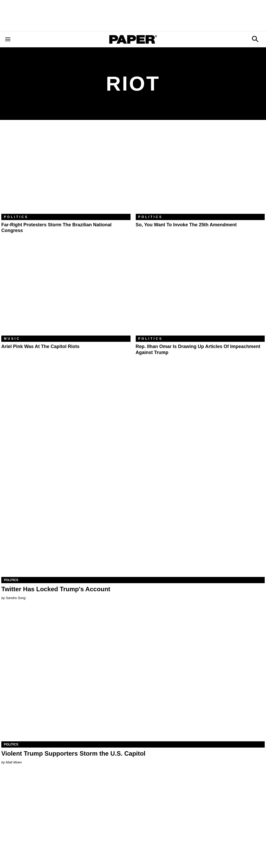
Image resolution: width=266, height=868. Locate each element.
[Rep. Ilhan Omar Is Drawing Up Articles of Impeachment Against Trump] (200, 292)
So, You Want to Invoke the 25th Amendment (186, 225)
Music (12, 339)
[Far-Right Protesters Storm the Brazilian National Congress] (66, 171)
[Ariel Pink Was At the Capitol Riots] (66, 292)
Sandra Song (16, 598)
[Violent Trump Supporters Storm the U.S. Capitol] (133, 675)
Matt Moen (14, 762)
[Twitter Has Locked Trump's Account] (133, 511)
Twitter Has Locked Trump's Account (56, 589)
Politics (16, 217)
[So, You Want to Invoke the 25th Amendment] (200, 171)
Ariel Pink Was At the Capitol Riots (40, 346)
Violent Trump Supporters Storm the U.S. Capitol (73, 753)
